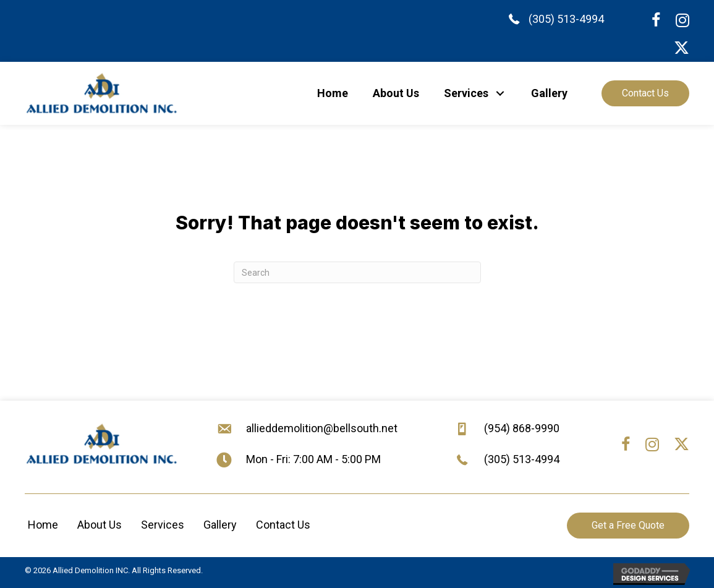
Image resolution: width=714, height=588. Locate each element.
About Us (100, 525)
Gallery (220, 525)
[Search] (357, 272)
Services (163, 525)
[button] (500, 93)
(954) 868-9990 (522, 428)
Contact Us (283, 525)
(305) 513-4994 (566, 19)
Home (43, 525)
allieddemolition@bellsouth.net (322, 428)
